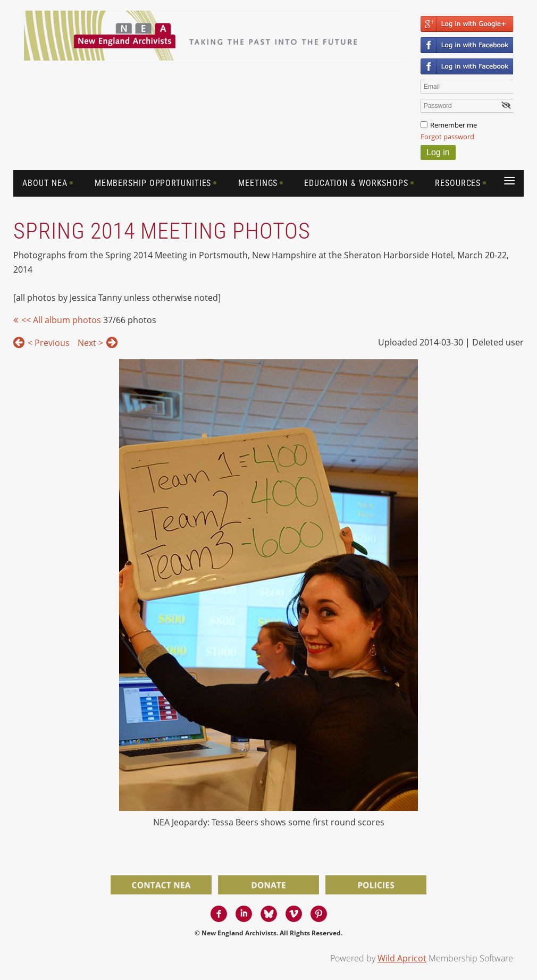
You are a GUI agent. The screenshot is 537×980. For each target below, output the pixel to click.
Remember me (454, 125)
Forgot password (447, 137)
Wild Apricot (402, 958)
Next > (90, 343)
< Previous (49, 343)
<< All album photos (61, 320)
